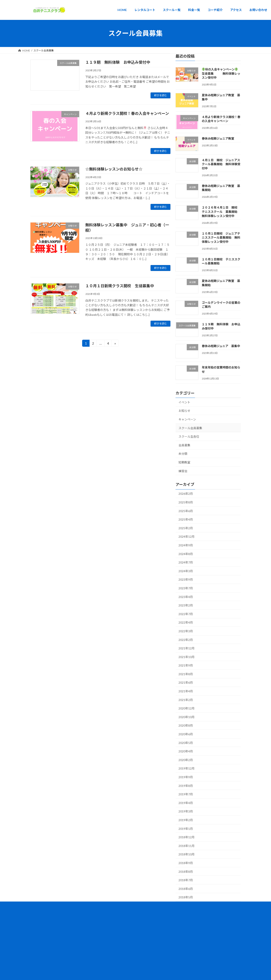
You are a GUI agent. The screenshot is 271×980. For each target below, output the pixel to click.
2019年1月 (186, 828)
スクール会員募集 (190, 428)
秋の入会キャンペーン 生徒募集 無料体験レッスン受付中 (221, 73)
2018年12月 (187, 837)
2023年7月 (186, 588)
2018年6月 (186, 889)
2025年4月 (186, 519)
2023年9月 (186, 579)
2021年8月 (186, 674)
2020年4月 (186, 751)
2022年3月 (186, 631)
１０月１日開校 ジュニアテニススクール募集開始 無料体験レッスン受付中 (221, 237)
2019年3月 (186, 811)
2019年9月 (186, 777)
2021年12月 (187, 648)
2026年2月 (186, 494)
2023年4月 (186, 597)
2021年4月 (186, 691)
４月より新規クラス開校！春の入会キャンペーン (127, 113)
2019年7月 (186, 794)
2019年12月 (187, 768)
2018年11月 (187, 846)
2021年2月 (186, 700)
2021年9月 (186, 665)
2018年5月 (186, 897)
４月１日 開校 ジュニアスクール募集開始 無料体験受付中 (221, 164)
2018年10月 (187, 854)
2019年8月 (186, 786)
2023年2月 (186, 605)
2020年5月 (186, 743)
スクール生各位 (189, 436)
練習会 (183, 471)
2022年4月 (186, 622)
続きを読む (160, 95)
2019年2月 (186, 820)
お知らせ (184, 411)
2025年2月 (186, 528)
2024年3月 (186, 571)
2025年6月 (186, 511)
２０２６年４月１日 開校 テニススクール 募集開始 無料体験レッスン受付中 (221, 212)
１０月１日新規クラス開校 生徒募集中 (120, 286)
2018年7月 (186, 880)
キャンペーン (187, 419)
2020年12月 (187, 708)
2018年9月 (186, 863)
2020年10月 (187, 717)
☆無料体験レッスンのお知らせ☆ (114, 169)
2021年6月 (186, 682)
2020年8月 (186, 725)
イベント (184, 402)
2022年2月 (186, 640)
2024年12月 (187, 537)
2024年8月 (186, 554)
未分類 (183, 454)
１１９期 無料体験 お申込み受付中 (118, 62)
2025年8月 (186, 502)
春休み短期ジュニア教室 (218, 138)
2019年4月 (186, 803)
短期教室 (184, 462)
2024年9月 (186, 545)
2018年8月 (186, 871)
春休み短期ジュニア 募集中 (221, 346)
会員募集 (184, 445)
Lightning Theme (136, 915)
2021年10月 (187, 657)
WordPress (117, 915)
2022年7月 (186, 614)
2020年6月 (186, 734)
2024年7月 (186, 562)
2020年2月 (186, 760)
